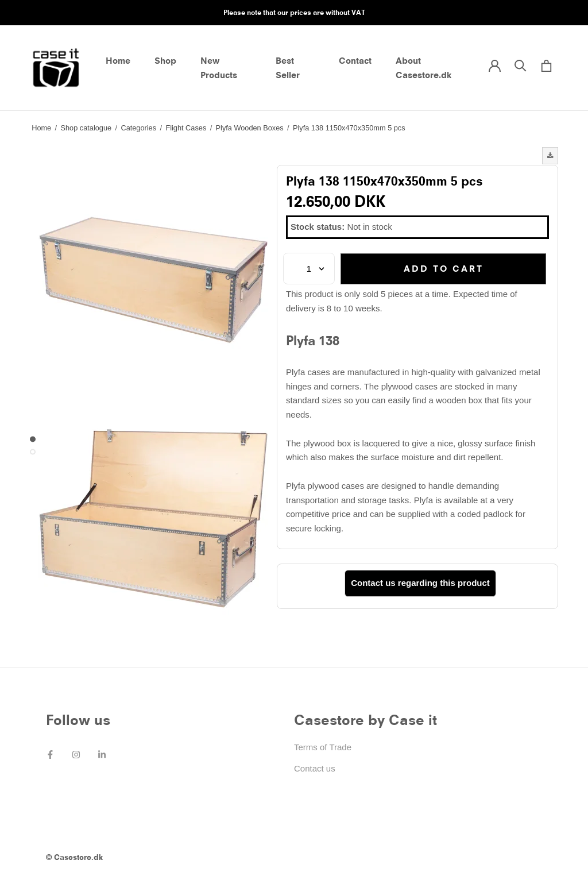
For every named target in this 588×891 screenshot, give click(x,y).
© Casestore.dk (74, 857)
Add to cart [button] (444, 269)
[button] (550, 156)
